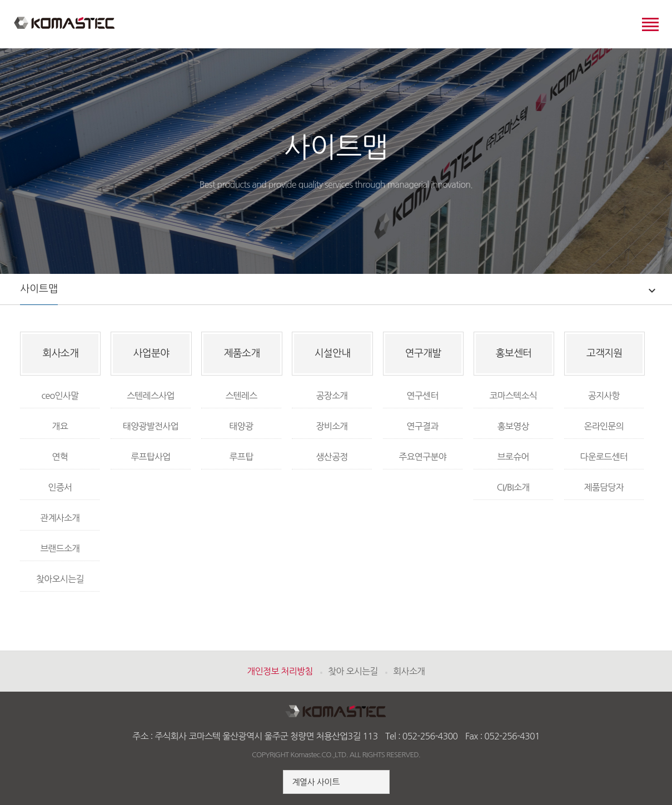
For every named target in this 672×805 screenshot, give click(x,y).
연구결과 (423, 426)
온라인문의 (604, 426)
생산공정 (332, 457)
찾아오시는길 (60, 579)
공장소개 (332, 396)
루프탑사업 (150, 457)
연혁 (60, 457)
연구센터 (423, 396)
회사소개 (409, 671)
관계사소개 (60, 518)
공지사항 (604, 396)
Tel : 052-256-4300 (421, 736)
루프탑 (242, 457)
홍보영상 (513, 426)
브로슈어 (513, 457)
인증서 (60, 487)
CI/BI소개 (513, 487)
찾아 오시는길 (353, 671)
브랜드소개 (60, 548)
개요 (60, 426)
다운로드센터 (604, 457)
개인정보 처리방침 (280, 671)
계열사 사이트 (315, 782)
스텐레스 (241, 396)
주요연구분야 (422, 457)
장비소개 (332, 426)
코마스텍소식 (513, 396)
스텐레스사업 (151, 396)
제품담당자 (604, 487)
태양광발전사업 (151, 426)
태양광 (242, 426)
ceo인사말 (60, 396)
